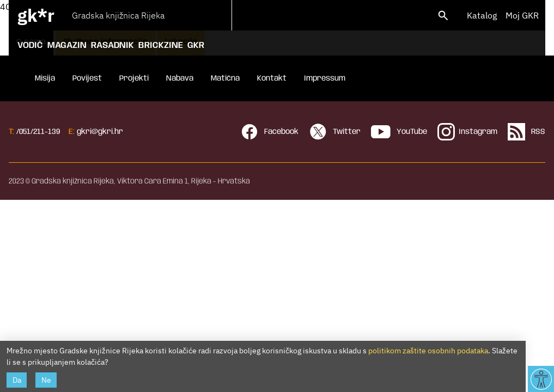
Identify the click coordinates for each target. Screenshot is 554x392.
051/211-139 (39, 132)
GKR (196, 45)
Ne (46, 380)
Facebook (270, 132)
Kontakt (272, 78)
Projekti (134, 78)
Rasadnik (112, 45)
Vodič (30, 45)
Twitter (335, 132)
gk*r (36, 15)
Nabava (180, 78)
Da (17, 380)
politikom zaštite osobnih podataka (428, 351)
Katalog (482, 15)
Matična (225, 78)
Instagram (467, 132)
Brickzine (161, 45)
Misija (45, 78)
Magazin (67, 45)
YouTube (399, 132)
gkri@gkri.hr (100, 132)
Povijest (87, 78)
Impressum (325, 78)
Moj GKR (522, 15)
